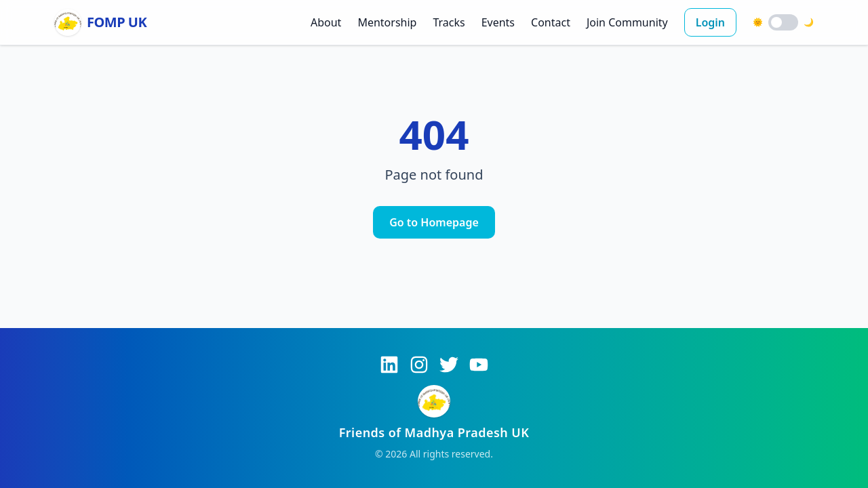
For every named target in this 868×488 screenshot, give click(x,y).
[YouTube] (479, 365)
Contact (551, 22)
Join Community (627, 22)
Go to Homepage (434, 222)
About (326, 22)
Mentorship (387, 22)
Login (710, 22)
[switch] (783, 22)
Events (498, 22)
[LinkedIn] (389, 365)
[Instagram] (419, 365)
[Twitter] (449, 365)
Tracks (449, 22)
